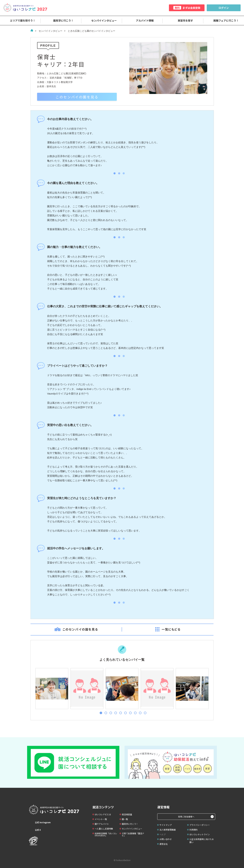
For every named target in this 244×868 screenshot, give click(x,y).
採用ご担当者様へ (186, 817)
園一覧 (125, 819)
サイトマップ (166, 825)
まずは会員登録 (187, 8)
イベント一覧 (101, 819)
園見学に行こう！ (61, 21)
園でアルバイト (102, 824)
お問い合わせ (166, 839)
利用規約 (194, 830)
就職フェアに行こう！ (224, 21)
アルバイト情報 (142, 21)
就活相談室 (127, 814)
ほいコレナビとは (103, 814)
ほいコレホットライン (200, 834)
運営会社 (164, 844)
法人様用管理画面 (168, 830)
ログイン (224, 8)
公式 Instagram (40, 822)
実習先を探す (183, 21)
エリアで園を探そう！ (20, 21)
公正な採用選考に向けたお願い (202, 841)
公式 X (35, 830)
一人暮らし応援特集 (104, 829)
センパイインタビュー (102, 21)
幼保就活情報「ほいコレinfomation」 (106, 834)
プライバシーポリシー (200, 825)
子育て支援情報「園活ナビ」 (133, 834)
